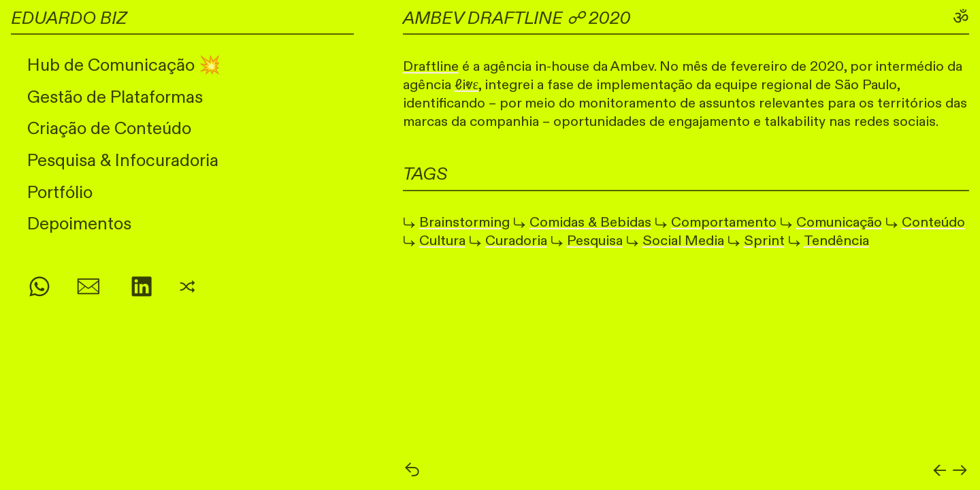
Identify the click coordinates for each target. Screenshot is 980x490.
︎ (88, 288)
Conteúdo (933, 222)
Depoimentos (79, 224)
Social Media (683, 241)
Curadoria (516, 241)
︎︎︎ (960, 471)
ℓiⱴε (467, 85)
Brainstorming (464, 222)
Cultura (442, 241)
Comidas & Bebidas (590, 222)
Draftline (431, 66)
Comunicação (839, 222)
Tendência (836, 241)
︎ (142, 288)
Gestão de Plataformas (115, 97)
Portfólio (60, 193)
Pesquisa (595, 241)
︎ (39, 288)
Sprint (764, 241)
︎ (187, 288)
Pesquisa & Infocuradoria (123, 161)
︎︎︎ (412, 471)
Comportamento (724, 222)
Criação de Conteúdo (109, 129)
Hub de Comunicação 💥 (124, 65)
